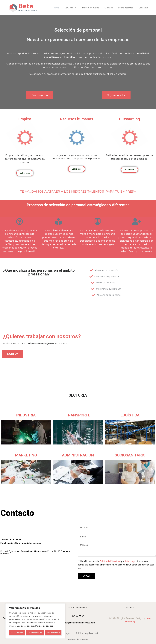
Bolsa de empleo (91, 8)
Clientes (109, 8)
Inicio (56, 8)
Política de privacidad (87, 633)
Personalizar (17, 633)
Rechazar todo (35, 633)
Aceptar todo (53, 633)
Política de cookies (44, 626)
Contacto (143, 8)
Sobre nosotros (126, 8)
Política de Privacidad (110, 561)
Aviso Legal (131, 561)
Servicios (72, 8)
